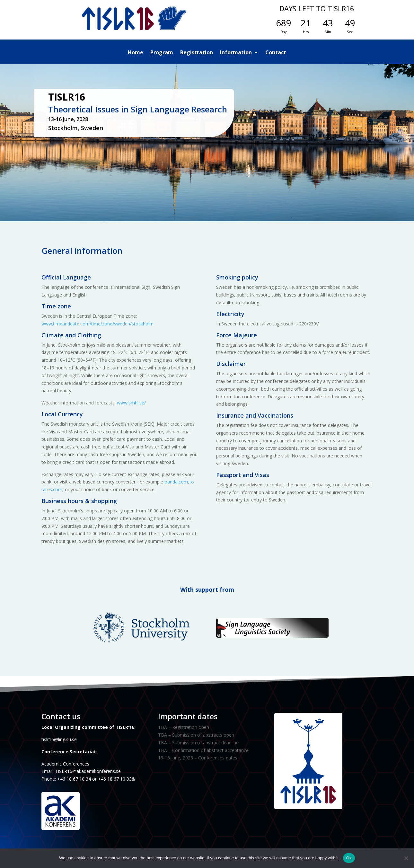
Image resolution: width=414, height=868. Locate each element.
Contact (276, 53)
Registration (197, 53)
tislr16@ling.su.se (59, 739)
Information (236, 53)
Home (136, 53)
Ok (349, 858)
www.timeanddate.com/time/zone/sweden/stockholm (97, 324)
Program (162, 53)
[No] (406, 858)
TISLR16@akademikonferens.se (88, 771)
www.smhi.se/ (131, 403)
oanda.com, (177, 482)
